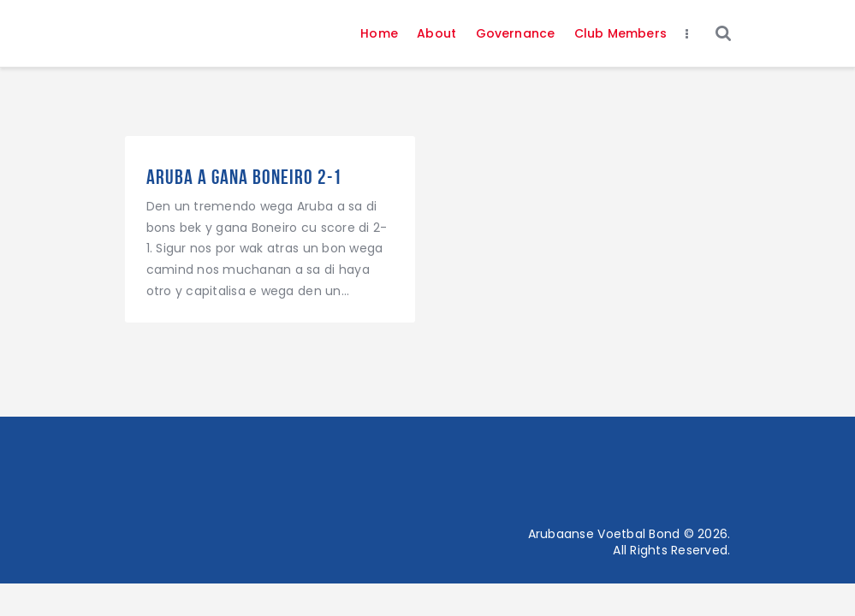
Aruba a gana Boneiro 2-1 (244, 178)
